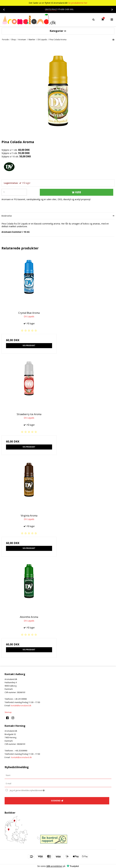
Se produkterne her (78, 3)
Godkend (56, 801)
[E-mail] (58, 783)
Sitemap (8, 712)
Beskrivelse (7, 216)
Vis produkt (29, 345)
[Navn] (58, 775)
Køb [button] (76, 192)
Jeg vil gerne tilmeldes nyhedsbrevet (35, 790)
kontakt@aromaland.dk (21, 706)
